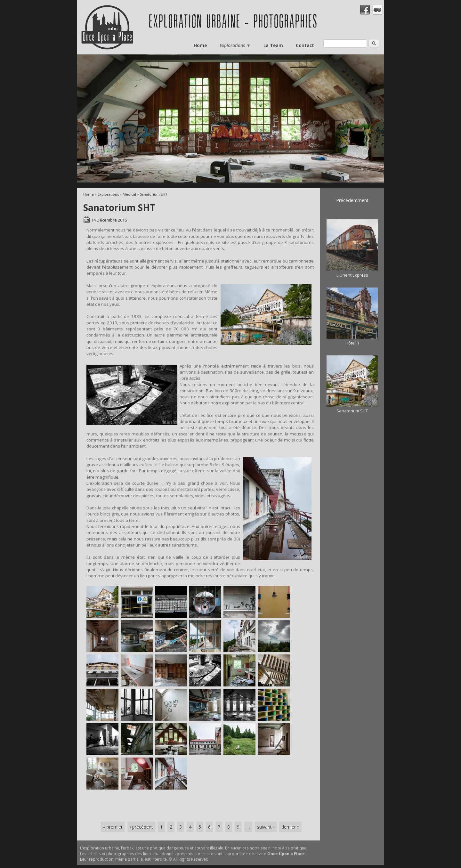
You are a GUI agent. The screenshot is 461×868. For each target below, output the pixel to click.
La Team (273, 45)
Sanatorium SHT (154, 194)
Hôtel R (352, 343)
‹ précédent (141, 827)
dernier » (290, 827)
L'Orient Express (352, 275)
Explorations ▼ (235, 45)
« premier (113, 827)
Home (200, 45)
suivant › (266, 827)
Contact (305, 45)
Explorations (108, 194)
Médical (129, 194)
